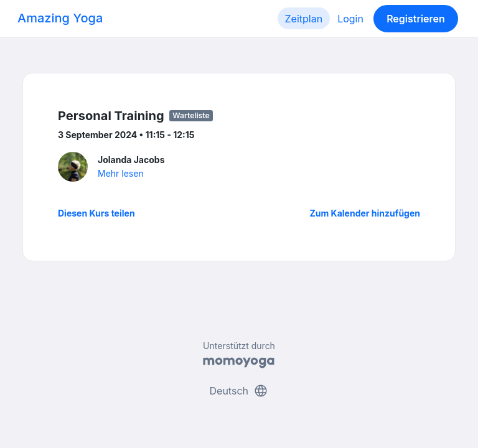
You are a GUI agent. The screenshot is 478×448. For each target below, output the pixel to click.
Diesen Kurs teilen (96, 213)
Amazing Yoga (60, 18)
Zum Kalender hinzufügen (365, 213)
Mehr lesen (121, 173)
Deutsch (239, 391)
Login (350, 19)
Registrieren (416, 19)
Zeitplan (304, 19)
